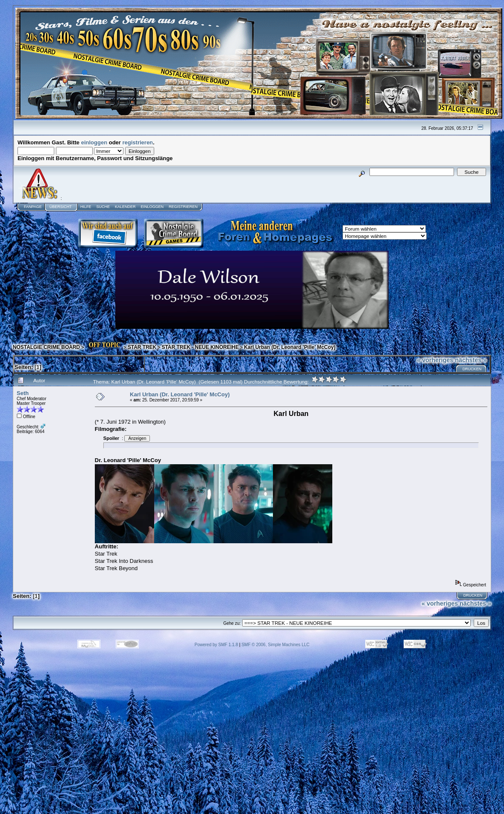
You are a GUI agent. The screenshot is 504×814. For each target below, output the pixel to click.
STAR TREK (142, 347)
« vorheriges (435, 360)
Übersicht (61, 207)
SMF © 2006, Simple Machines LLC (275, 645)
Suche (103, 207)
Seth (23, 393)
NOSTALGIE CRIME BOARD (46, 347)
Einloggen (152, 207)
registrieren (138, 142)
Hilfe (86, 207)
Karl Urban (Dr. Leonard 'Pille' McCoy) (290, 347)
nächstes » (471, 360)
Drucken (472, 369)
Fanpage (33, 207)
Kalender (125, 207)
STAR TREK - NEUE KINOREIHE (200, 347)
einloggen (94, 142)
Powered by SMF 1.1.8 (217, 645)
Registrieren (183, 207)
